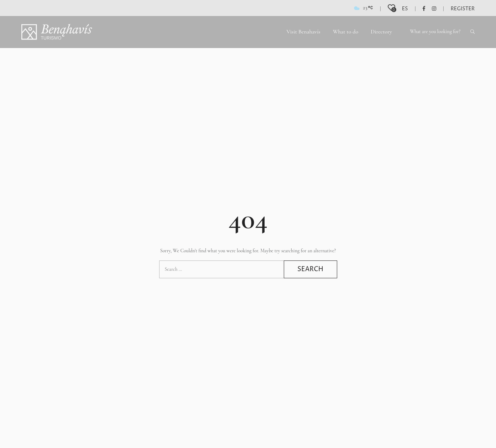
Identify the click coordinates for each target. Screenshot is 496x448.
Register (463, 9)
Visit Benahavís (304, 32)
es (405, 9)
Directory (381, 32)
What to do (346, 32)
